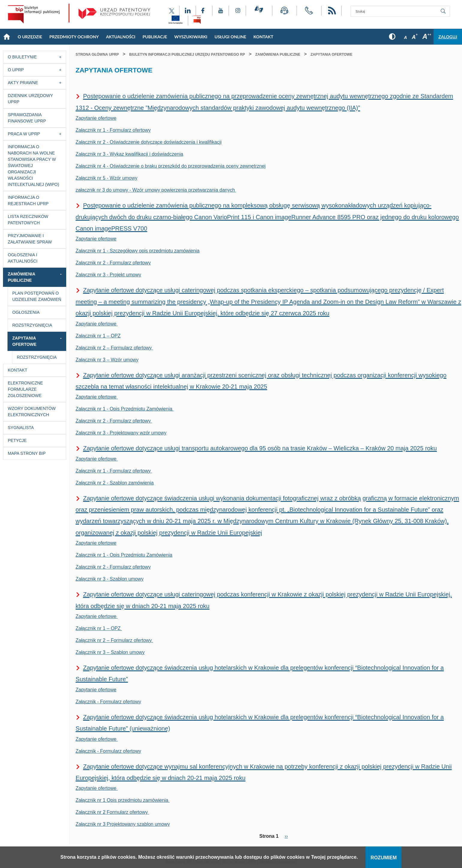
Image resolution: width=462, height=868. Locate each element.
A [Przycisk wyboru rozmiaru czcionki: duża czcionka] (427, 37)
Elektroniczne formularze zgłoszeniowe (25, 389)
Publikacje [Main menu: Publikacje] (155, 37)
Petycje (17, 440)
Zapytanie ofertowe (96, 118)
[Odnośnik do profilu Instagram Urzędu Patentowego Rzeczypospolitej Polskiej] (237, 11)
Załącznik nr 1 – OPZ (98, 336)
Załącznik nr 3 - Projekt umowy (108, 275)
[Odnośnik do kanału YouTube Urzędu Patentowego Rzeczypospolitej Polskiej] (221, 11)
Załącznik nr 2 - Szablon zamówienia (115, 483)
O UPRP (16, 70)
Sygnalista (21, 428)
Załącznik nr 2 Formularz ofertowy (112, 812)
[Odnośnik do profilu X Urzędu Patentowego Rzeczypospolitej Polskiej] (172, 11)
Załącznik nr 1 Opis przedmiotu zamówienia (123, 800)
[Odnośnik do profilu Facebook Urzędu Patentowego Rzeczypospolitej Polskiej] (204, 11)
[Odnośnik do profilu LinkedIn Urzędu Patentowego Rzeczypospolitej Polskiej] (188, 11)
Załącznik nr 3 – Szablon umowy (110, 652)
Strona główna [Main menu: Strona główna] (7, 37)
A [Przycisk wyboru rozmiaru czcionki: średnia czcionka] (415, 37)
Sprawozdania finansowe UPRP (27, 118)
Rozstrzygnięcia (32, 325)
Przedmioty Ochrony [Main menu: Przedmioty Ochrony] (74, 37)
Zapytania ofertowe (24, 341)
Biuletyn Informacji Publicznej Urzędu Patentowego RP (187, 54)
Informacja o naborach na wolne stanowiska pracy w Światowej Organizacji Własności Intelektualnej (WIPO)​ (33, 166)
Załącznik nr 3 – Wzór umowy (107, 360)
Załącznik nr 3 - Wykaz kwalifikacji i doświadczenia (129, 154)
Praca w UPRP (24, 134)
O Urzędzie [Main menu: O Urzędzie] (30, 37)
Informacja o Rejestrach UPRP (28, 200)
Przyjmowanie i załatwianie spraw (30, 239)
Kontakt (18, 370)
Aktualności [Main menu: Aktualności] (121, 37)
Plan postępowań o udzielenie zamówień (37, 296)
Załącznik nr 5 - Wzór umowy (106, 178)
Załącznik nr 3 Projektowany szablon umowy (123, 824)
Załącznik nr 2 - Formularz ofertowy (113, 263)
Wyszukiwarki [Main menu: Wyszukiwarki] (191, 37)
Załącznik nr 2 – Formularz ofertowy (114, 348)
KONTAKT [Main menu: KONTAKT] (263, 37)
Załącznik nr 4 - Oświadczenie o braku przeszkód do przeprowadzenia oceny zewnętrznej (170, 166)
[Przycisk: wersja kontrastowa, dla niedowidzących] (392, 37)
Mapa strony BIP (27, 453)
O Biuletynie (22, 57)
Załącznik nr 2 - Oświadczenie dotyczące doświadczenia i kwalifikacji (148, 142)
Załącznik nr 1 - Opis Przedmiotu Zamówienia (124, 409)
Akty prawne (23, 83)
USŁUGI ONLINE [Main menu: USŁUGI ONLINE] (230, 37)
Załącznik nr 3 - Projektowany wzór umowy (121, 433)
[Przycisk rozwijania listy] (62, 57)
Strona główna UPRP (97, 54)
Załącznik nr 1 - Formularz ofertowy (113, 130)
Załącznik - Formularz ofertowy (108, 702)
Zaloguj (448, 37)
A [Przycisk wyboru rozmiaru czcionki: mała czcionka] (405, 37)
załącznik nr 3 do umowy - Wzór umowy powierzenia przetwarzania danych (156, 190)
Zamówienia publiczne (22, 277)
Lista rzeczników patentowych (28, 220)
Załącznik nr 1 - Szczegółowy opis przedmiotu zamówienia (138, 251)
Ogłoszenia (26, 312)
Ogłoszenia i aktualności (23, 258)
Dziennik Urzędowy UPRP (30, 99)
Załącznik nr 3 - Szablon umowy (110, 579)
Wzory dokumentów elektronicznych (32, 412)
